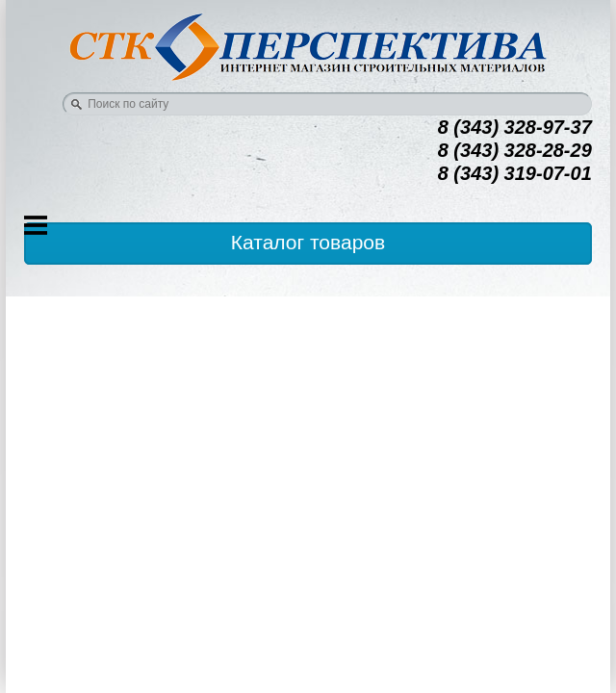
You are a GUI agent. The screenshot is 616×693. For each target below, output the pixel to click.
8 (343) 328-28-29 (515, 150)
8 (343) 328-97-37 (515, 127)
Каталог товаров (308, 242)
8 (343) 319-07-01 (515, 173)
